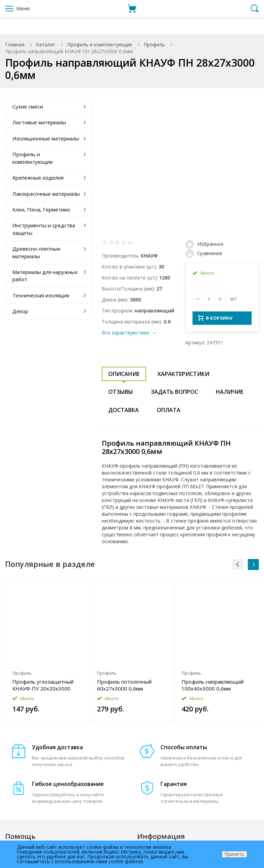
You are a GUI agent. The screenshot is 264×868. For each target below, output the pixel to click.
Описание (124, 376)
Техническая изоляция (41, 295)
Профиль (154, 44)
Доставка (124, 412)
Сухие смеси (28, 106)
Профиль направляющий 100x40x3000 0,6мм (213, 687)
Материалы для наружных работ (45, 276)
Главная (15, 44)
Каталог (46, 44)
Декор (20, 311)
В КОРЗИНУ (215, 320)
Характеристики (183, 376)
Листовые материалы (39, 122)
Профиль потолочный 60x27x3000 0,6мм (124, 687)
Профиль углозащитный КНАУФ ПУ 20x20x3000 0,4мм (43, 687)
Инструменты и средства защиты (44, 229)
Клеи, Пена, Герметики (41, 209)
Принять (234, 854)
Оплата (169, 412)
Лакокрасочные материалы (46, 194)
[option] (48, 653)
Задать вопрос (174, 394)
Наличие (230, 394)
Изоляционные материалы (46, 138)
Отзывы (121, 394)
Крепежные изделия (38, 178)
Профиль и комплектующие (100, 44)
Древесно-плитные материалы (36, 252)
